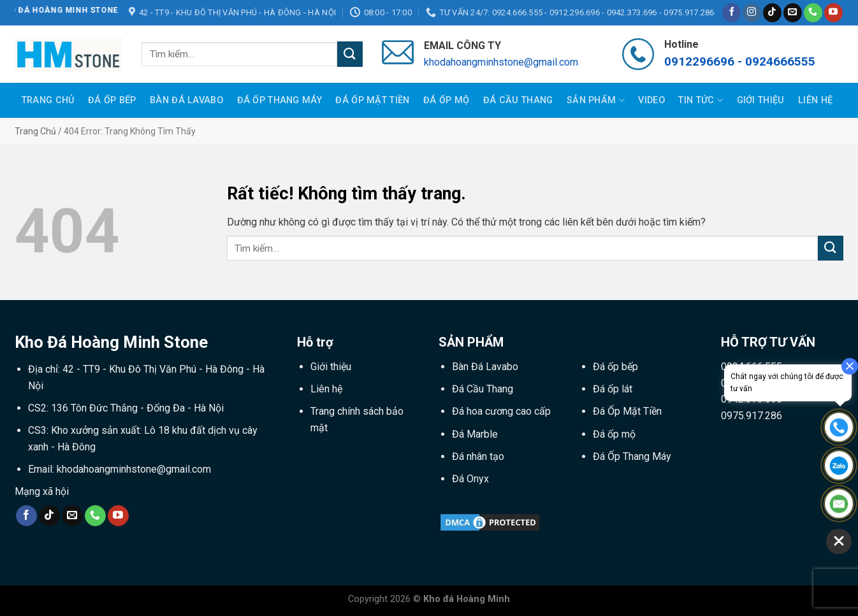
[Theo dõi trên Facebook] (731, 13)
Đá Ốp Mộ (446, 100)
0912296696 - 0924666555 (740, 61)
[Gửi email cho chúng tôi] (793, 13)
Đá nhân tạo (478, 456)
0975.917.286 (752, 416)
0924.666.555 (752, 367)
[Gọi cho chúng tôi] (813, 13)
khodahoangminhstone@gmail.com (501, 62)
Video (651, 100)
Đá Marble (475, 434)
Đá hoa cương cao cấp (501, 411)
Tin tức (701, 100)
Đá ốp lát (613, 389)
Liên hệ (815, 100)
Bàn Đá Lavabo (186, 100)
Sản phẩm (596, 100)
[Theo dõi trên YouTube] (833, 13)
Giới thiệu (761, 100)
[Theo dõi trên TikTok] (772, 13)
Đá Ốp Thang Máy (280, 100)
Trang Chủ (48, 100)
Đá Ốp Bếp (112, 100)
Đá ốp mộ (614, 434)
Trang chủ (35, 131)
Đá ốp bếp (615, 367)
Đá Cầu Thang (518, 100)
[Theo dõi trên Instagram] (752, 13)
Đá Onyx (470, 479)
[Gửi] (350, 54)
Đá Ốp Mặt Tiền (372, 100)
